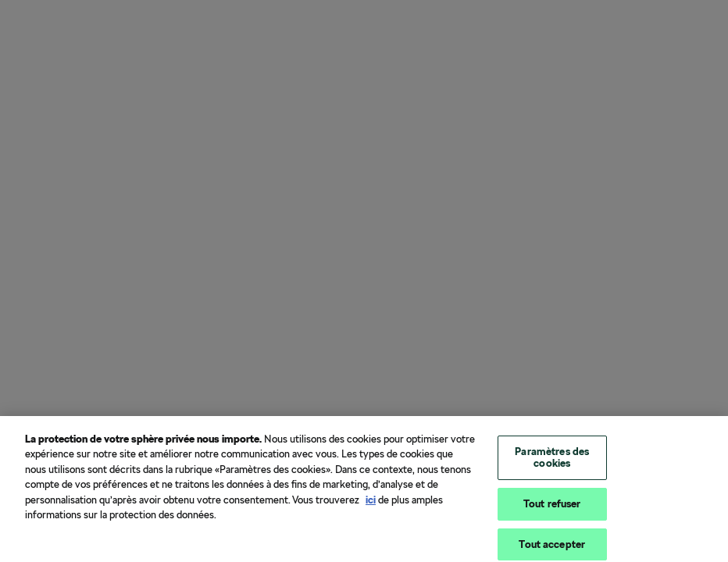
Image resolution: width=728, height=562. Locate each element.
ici (371, 503)
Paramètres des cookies (552, 461)
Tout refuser (552, 508)
